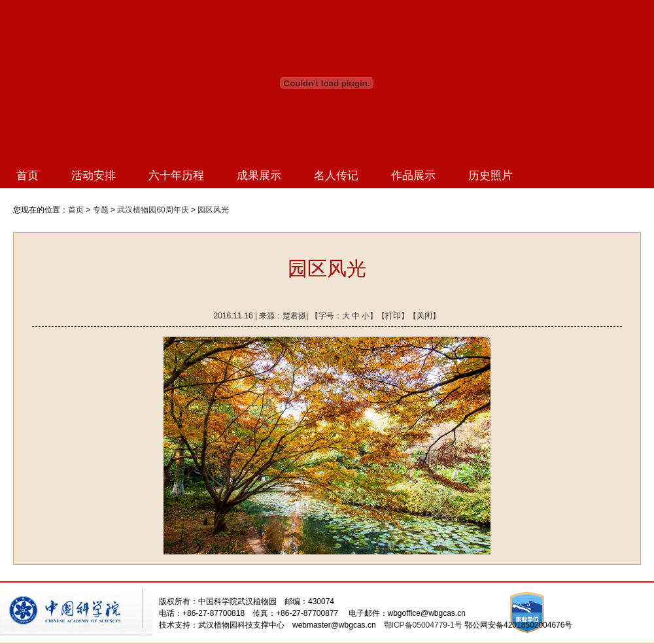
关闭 (424, 316)
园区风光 (213, 210)
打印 (393, 316)
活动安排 (94, 176)
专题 (101, 210)
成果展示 (259, 176)
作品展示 (413, 176)
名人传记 (336, 176)
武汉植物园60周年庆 (153, 210)
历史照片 (490, 176)
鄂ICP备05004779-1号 (423, 625)
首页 (27, 176)
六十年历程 (176, 176)
